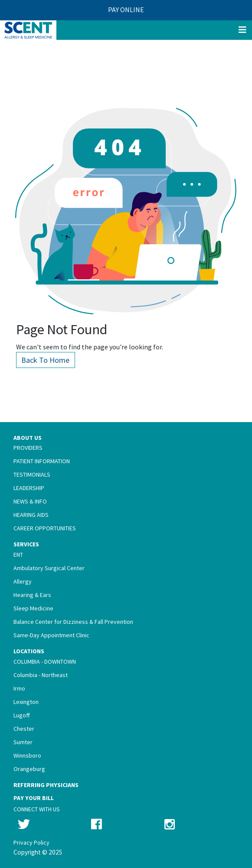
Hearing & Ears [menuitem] (32, 595)
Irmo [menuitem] (19, 688)
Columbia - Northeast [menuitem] (41, 675)
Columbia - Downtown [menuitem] (45, 661)
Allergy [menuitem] (23, 581)
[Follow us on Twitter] (24, 824)
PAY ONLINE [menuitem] (126, 10)
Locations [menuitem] (29, 651)
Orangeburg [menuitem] (29, 769)
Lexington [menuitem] (26, 702)
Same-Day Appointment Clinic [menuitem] (51, 635)
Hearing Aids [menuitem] (31, 515)
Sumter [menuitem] (23, 742)
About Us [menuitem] (28, 438)
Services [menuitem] (26, 544)
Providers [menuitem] (28, 448)
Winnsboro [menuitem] (27, 755)
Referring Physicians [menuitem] (46, 785)
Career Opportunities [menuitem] (45, 528)
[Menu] (242, 30)
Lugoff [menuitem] (22, 715)
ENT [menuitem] (18, 555)
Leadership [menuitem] (29, 488)
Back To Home (51, 360)
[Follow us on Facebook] (97, 824)
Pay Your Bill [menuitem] (34, 798)
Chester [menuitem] (24, 729)
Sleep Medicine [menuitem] (33, 608)
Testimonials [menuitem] (32, 474)
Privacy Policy (31, 842)
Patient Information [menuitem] (42, 461)
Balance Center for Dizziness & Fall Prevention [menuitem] (73, 622)
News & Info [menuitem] (30, 501)
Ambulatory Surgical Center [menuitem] (49, 568)
